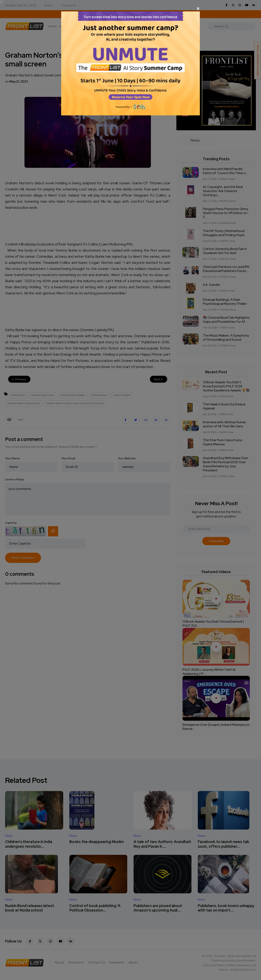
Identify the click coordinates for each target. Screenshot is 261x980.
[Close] (130, 9)
